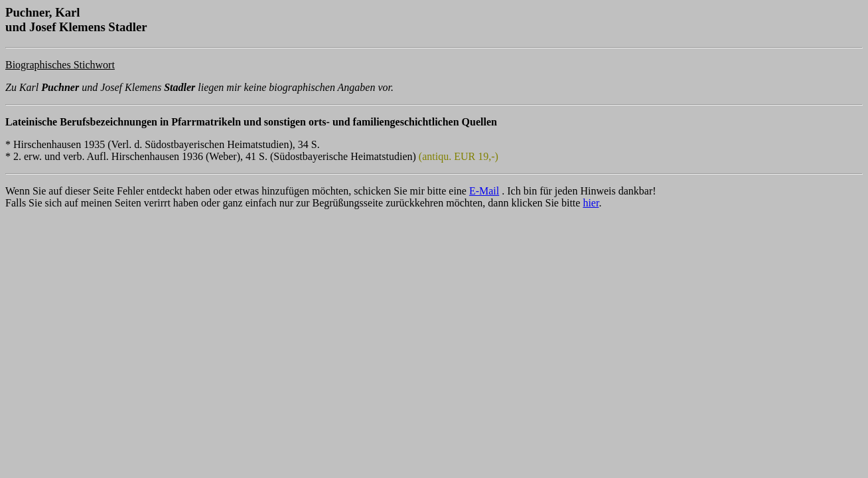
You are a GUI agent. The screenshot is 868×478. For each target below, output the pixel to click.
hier (591, 203)
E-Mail (484, 191)
